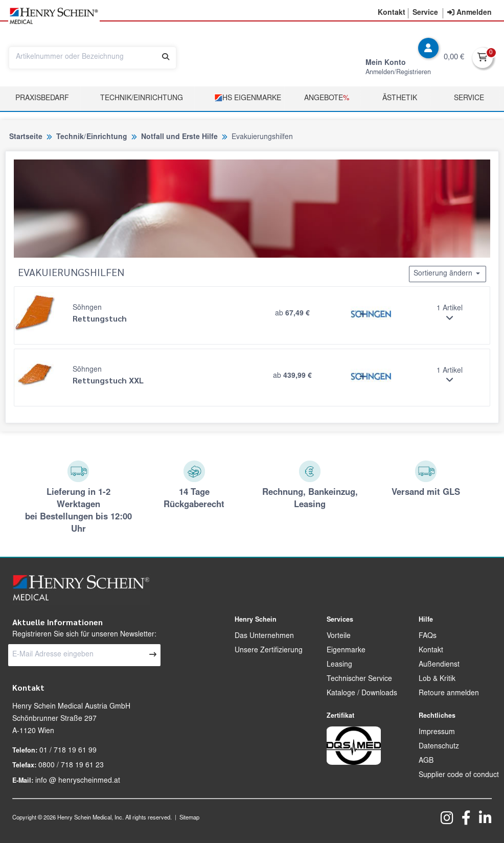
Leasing (339, 665)
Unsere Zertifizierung (269, 651)
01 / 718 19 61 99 (68, 751)
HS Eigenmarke (248, 98)
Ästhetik (400, 99)
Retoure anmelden (449, 694)
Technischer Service (359, 679)
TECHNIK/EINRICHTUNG (142, 99)
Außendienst (439, 665)
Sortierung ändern (448, 274)
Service (469, 99)
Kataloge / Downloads (362, 694)
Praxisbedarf (42, 99)
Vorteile (339, 636)
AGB (426, 761)
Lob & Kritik (437, 679)
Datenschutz (439, 747)
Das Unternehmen (264, 636)
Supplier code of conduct (459, 776)
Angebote (327, 99)
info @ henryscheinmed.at (78, 781)
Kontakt (431, 651)
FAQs (428, 636)
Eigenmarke (346, 651)
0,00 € (454, 58)
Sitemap (189, 818)
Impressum (437, 733)
